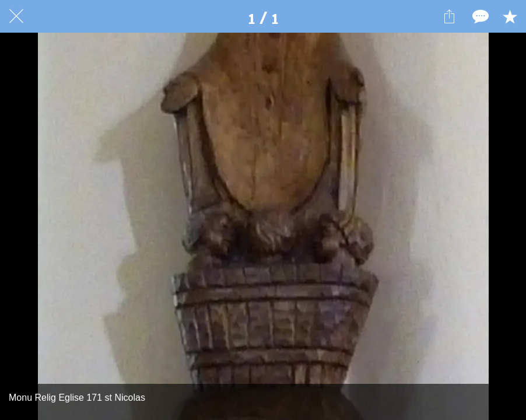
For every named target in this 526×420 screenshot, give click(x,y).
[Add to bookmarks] (510, 16)
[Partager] (449, 16)
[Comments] (479, 16)
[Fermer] (16, 16)
